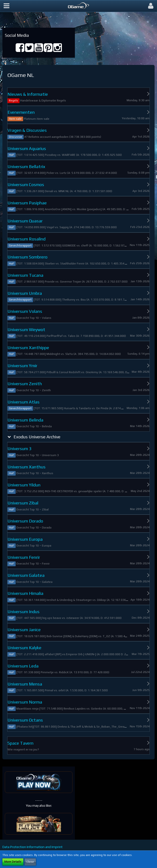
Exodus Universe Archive (37, 437)
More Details (13, 862)
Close (30, 862)
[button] (7, 6)
